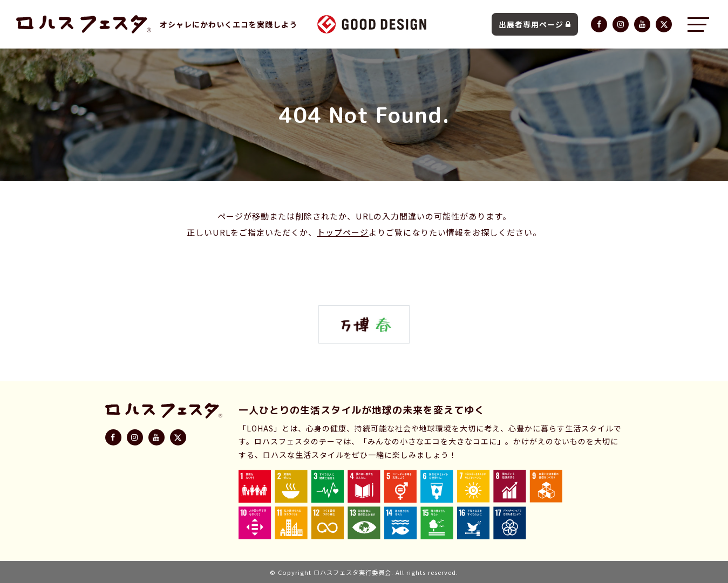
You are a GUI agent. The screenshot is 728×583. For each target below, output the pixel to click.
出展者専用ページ (535, 24)
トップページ (343, 232)
